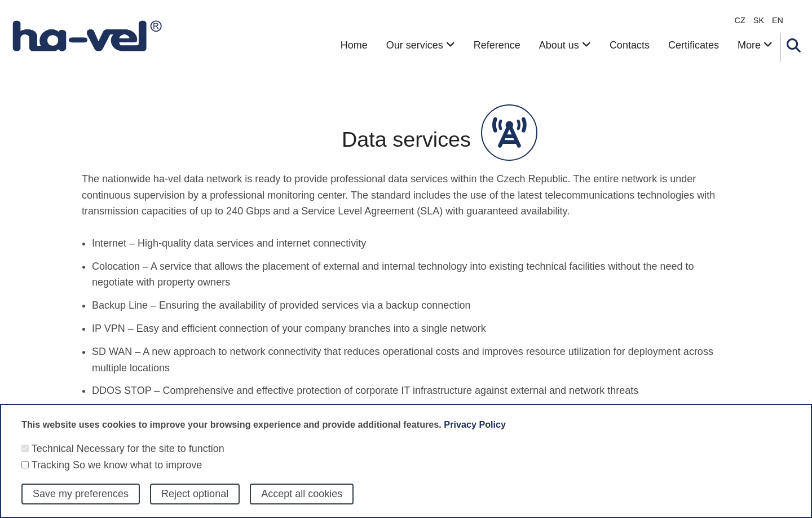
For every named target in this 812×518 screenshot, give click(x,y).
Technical (53, 455)
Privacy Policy (475, 431)
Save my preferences (81, 501)
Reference (497, 45)
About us (565, 45)
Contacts (630, 45)
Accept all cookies (302, 501)
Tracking (51, 472)
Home (354, 45)
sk (759, 20)
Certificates (694, 45)
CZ (740, 20)
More (755, 45)
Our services (421, 45)
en (778, 20)
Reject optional (195, 501)
